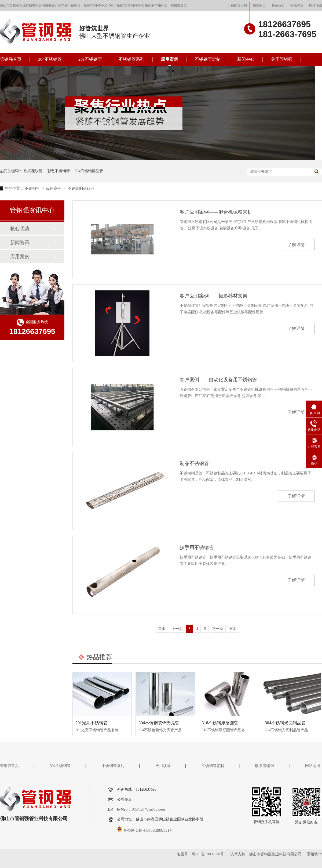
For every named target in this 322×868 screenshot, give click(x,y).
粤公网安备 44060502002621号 (145, 831)
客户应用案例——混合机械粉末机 (216, 212)
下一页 (218, 629)
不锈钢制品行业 (81, 188)
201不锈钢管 (90, 59)
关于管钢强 (282, 59)
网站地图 (316, 5)
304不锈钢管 (50, 59)
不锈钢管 (33, 188)
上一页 (177, 629)
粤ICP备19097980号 (208, 854)
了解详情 (296, 245)
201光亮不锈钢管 (92, 723)
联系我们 (278, 5)
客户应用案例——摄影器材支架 (214, 296)
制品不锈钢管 (194, 463)
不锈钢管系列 (131, 59)
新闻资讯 (20, 243)
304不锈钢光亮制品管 (285, 723)
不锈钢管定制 (237, 5)
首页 (162, 629)
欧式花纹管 (33, 171)
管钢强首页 (11, 59)
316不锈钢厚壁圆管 (220, 723)
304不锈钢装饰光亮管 (159, 723)
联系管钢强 (265, 766)
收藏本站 (297, 5)
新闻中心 (246, 59)
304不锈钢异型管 (89, 171)
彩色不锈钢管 (58, 171)
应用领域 (163, 766)
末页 (233, 629)
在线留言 (259, 5)
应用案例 (170, 59)
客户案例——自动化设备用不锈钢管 (218, 380)
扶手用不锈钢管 (197, 548)
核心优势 (20, 229)
